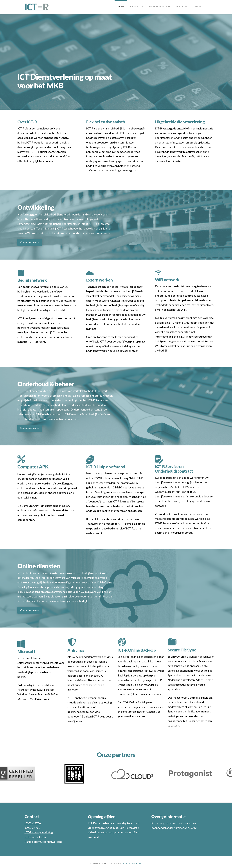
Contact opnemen (30, 242)
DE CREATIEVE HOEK (132, 863)
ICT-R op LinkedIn (35, 837)
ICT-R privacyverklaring (39, 832)
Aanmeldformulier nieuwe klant (43, 842)
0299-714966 (33, 823)
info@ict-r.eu (32, 828)
